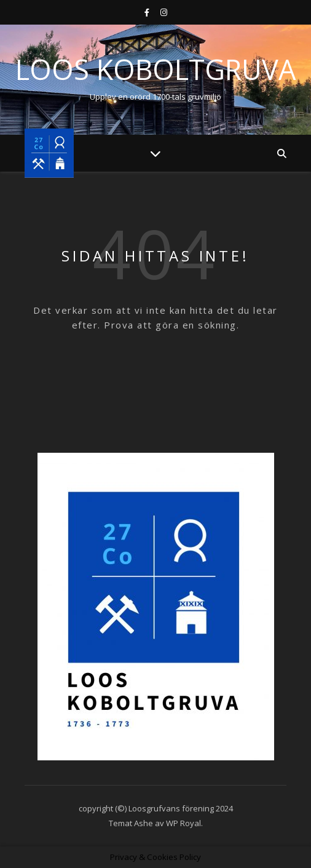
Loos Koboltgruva (155, 69)
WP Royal (183, 823)
